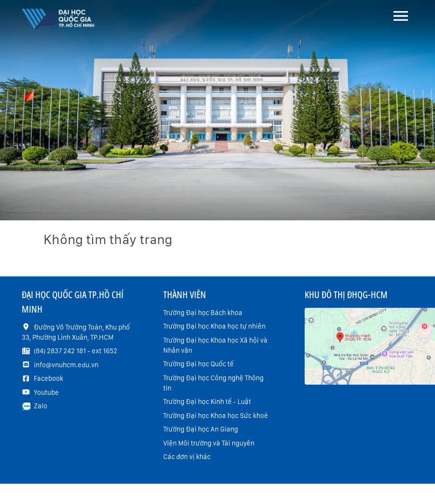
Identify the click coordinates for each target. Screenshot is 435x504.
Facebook (49, 378)
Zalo (41, 406)
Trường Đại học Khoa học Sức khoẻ (216, 416)
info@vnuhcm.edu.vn (66, 365)
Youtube (46, 392)
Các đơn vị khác (187, 457)
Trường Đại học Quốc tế (198, 364)
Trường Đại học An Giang (201, 429)
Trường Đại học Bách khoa (203, 313)
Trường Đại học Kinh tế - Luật (207, 402)
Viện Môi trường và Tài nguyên (209, 443)
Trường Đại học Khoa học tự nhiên (214, 326)
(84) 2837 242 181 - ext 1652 (76, 351)
